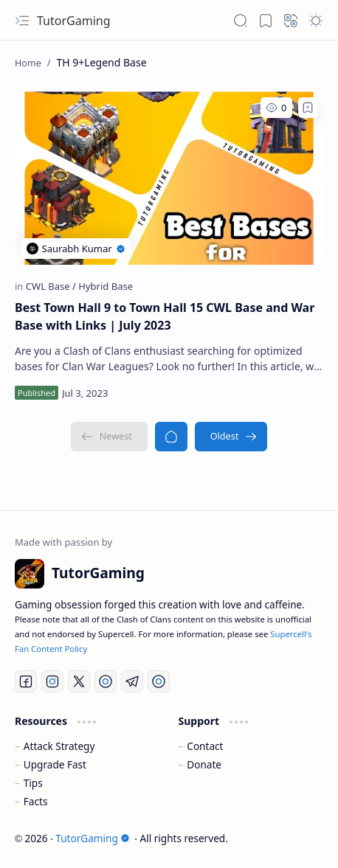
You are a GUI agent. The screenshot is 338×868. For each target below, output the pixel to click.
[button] (22, 21)
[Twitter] (79, 681)
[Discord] (159, 681)
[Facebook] (26, 681)
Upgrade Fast (55, 764)
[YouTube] (106, 681)
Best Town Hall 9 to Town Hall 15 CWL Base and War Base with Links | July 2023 (165, 316)
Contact (205, 746)
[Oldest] (231, 437)
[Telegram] (132, 681)
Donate (204, 764)
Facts (36, 801)
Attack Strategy (59, 746)
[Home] (171, 437)
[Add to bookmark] (308, 108)
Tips (33, 783)
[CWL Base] (51, 286)
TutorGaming (74, 21)
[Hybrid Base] (106, 286)
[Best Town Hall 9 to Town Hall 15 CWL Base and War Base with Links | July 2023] (169, 178)
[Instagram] (52, 681)
